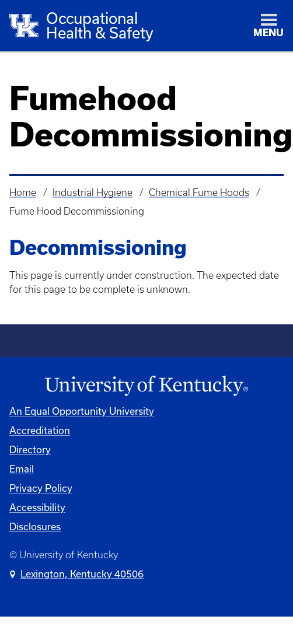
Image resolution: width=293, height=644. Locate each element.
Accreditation (40, 430)
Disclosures (35, 526)
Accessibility (37, 507)
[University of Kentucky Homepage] (146, 386)
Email (22, 469)
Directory (30, 449)
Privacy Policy (41, 488)
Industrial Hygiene (93, 192)
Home (23, 192)
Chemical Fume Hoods (199, 192)
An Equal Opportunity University (82, 411)
